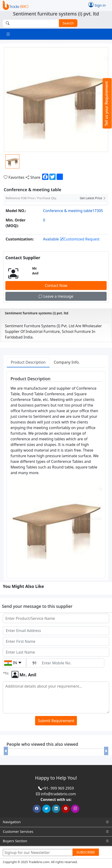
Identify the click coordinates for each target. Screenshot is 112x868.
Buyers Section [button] (56, 841)
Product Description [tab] (28, 362)
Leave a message (56, 296)
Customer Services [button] (56, 832)
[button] (6, 751)
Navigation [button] (56, 822)
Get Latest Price (93, 198)
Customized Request (80, 239)
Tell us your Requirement (106, 104)
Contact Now (56, 286)
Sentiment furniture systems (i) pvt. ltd (37, 313)
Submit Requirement (56, 721)
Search (66, 23)
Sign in (97, 5)
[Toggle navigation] (8, 34)
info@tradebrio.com (58, 794)
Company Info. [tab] (67, 362)
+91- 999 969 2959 (58, 788)
